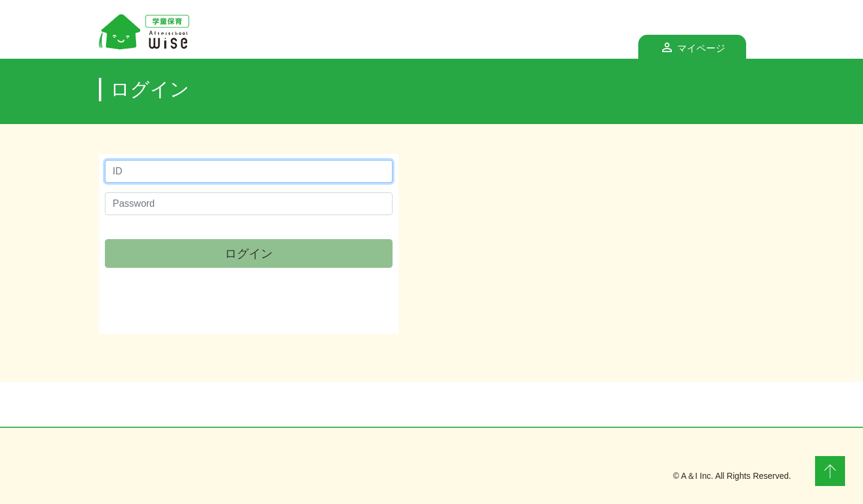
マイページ (711, 45)
